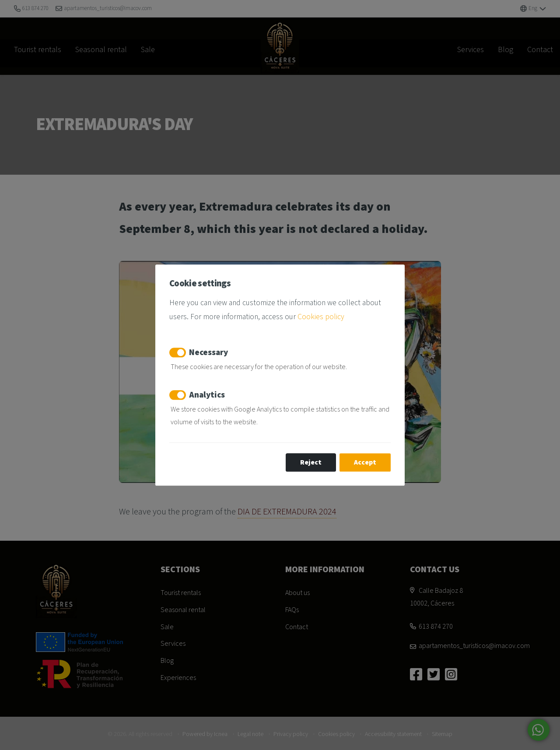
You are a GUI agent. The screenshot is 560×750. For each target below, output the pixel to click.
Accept (365, 462)
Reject (311, 462)
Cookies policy (321, 317)
